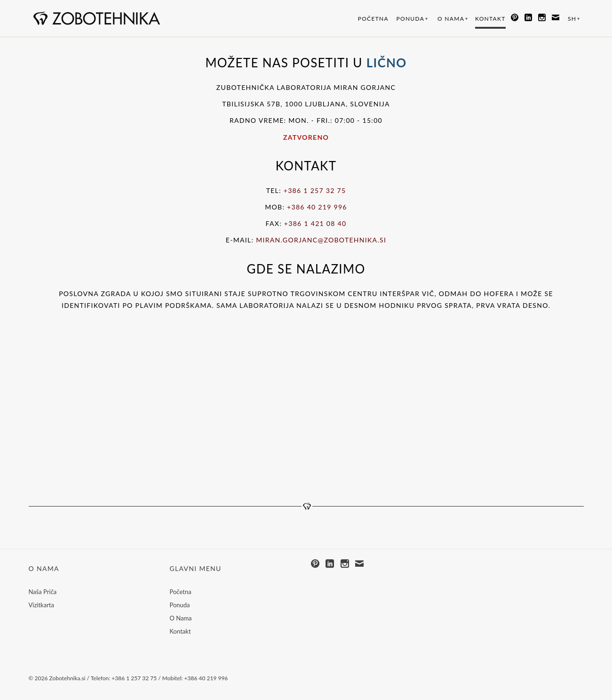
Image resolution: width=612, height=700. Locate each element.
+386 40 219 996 (317, 207)
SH (574, 19)
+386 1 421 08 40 (315, 223)
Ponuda (413, 19)
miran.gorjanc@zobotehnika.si (321, 240)
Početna (373, 19)
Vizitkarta (42, 605)
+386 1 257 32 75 (315, 190)
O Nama (453, 19)
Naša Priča (43, 592)
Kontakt (490, 19)
